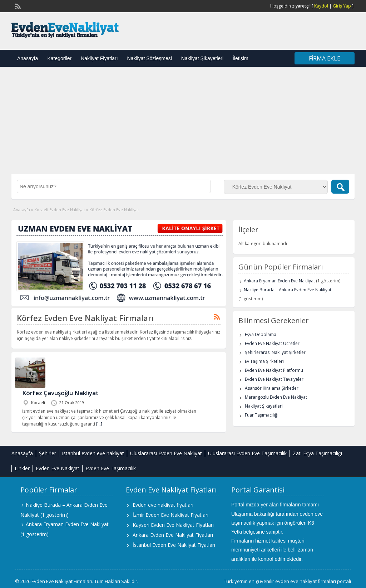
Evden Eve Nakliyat (58, 468)
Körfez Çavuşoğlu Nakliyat (60, 393)
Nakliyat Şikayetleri (202, 58)
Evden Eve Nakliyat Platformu (274, 370)
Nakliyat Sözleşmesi (150, 58)
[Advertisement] (183, 121)
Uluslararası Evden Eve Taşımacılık (247, 453)
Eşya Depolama (261, 334)
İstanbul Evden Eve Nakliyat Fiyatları (174, 545)
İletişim (241, 58)
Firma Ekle (325, 58)
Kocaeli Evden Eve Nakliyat (60, 210)
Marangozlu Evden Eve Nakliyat (276, 397)
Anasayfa (28, 58)
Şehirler (48, 453)
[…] (99, 424)
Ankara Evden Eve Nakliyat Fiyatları (173, 535)
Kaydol (321, 6)
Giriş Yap (342, 6)
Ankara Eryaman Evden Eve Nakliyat (279, 281)
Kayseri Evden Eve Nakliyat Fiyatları (173, 525)
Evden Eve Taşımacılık (111, 468)
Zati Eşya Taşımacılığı (317, 453)
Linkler (22, 468)
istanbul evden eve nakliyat (93, 453)
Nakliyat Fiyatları (99, 58)
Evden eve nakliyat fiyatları (163, 505)
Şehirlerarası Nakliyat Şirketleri (276, 352)
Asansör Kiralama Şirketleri (272, 388)
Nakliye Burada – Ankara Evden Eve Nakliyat (288, 290)
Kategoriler (59, 58)
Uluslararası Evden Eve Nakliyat (166, 453)
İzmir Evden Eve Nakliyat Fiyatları (170, 515)
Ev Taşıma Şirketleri (264, 361)
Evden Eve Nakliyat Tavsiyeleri (275, 379)
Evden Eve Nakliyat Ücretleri (273, 343)
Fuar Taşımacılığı (262, 415)
